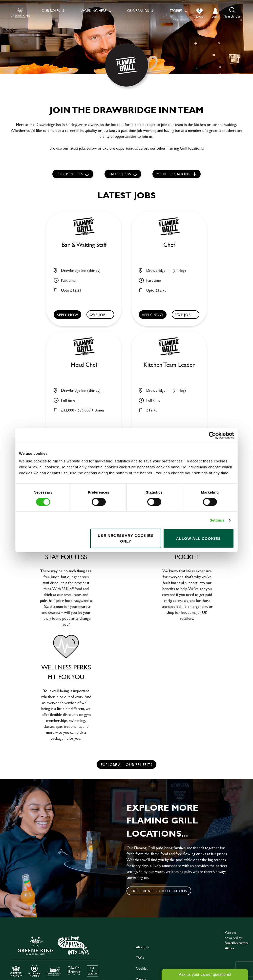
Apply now (68, 315)
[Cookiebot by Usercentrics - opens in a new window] (212, 435)
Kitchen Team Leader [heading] (169, 365)
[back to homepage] (20, 13)
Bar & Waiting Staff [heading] (84, 245)
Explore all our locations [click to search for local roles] (159, 891)
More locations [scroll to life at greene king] (173, 174)
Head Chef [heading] (84, 365)
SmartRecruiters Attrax (236, 945)
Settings (217, 520)
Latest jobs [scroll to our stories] (120, 174)
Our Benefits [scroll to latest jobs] (70, 174)
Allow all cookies (199, 538)
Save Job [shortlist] (98, 315)
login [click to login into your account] (215, 16)
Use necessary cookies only (126, 538)
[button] (232, 13)
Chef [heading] (169, 245)
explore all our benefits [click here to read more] (126, 764)
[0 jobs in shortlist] (199, 13)
